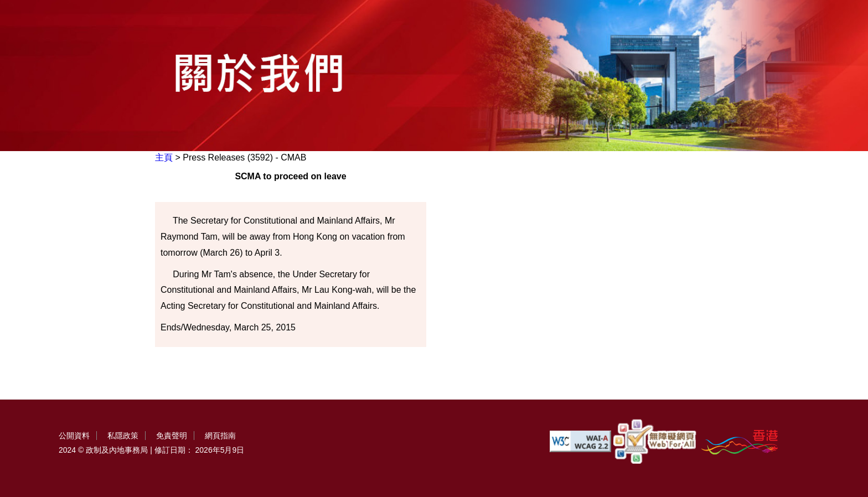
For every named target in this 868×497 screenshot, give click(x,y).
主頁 (164, 157)
